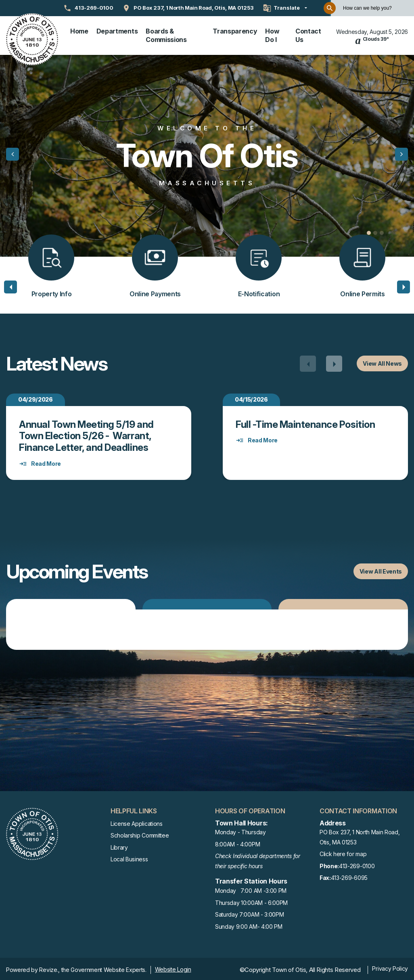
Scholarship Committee (140, 834)
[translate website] (285, 8)
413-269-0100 (347, 865)
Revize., (49, 968)
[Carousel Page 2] (375, 231)
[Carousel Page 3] (382, 231)
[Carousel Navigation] (321, 362)
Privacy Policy (390, 967)
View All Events (381, 570)
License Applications (137, 822)
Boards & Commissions (166, 35)
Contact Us (308, 35)
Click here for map (343, 852)
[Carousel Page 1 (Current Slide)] (369, 231)
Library (119, 845)
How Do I (272, 35)
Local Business (129, 857)
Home (79, 30)
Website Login (173, 968)
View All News (382, 362)
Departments (117, 30)
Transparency (235, 30)
